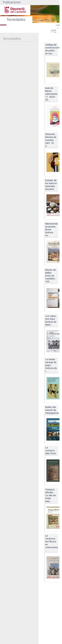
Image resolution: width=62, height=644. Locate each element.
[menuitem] (35, 20)
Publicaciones (12, 2)
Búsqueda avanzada (52, 31)
